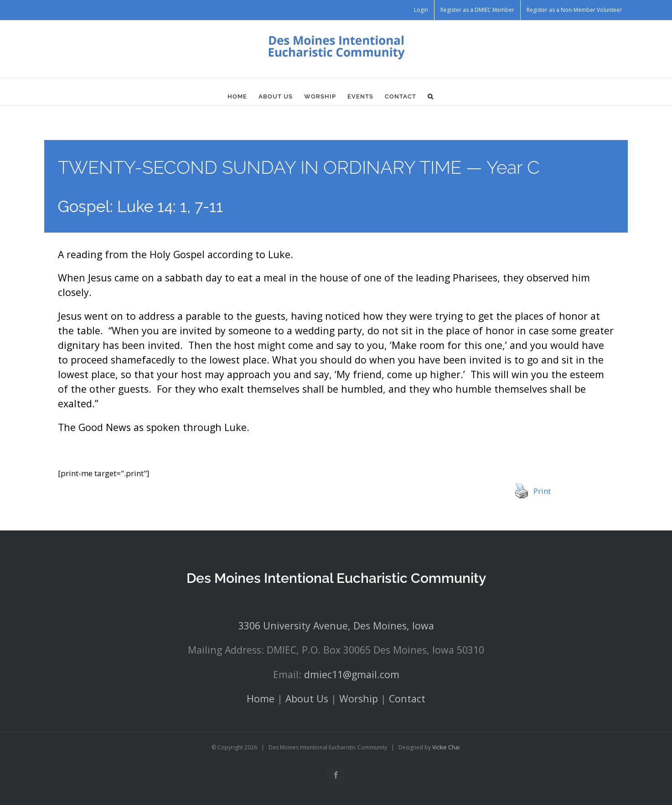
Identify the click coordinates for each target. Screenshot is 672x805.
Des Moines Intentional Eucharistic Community (336, 578)
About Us (307, 699)
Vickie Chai (446, 747)
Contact (407, 699)
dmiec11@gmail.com (352, 674)
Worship (359, 699)
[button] (431, 96)
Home (261, 699)
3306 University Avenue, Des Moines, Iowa (336, 626)
